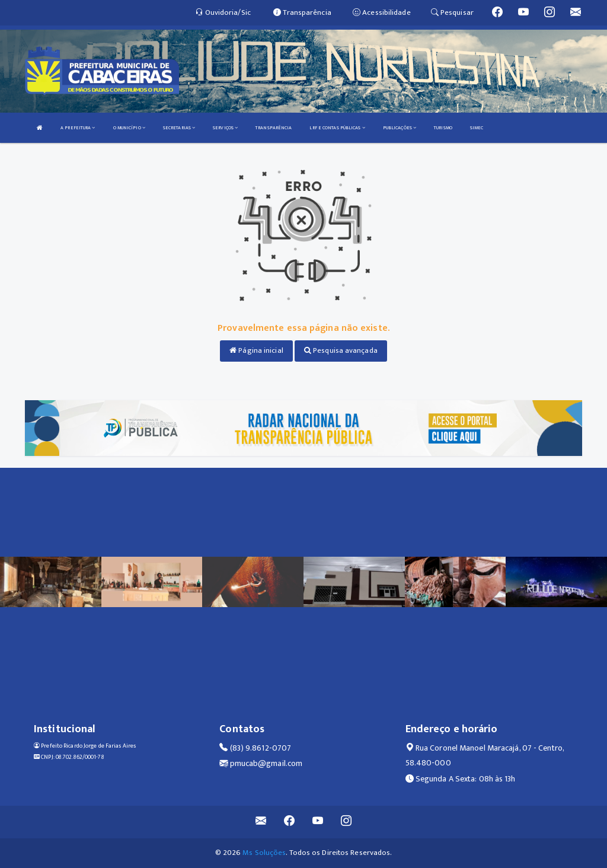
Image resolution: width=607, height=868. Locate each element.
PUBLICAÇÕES (400, 128)
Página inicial (256, 350)
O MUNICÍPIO (129, 128)
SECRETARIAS (179, 128)
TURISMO (443, 128)
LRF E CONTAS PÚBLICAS (337, 128)
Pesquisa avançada (341, 350)
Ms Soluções (264, 853)
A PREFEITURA (78, 128)
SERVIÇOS (225, 128)
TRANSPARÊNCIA (274, 128)
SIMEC (477, 128)
